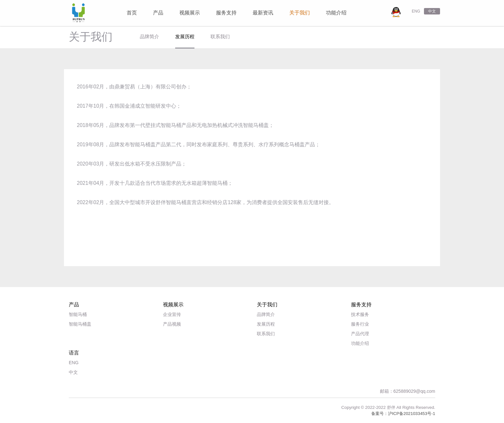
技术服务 (360, 314)
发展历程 (185, 36)
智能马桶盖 (80, 324)
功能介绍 (360, 343)
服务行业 (360, 324)
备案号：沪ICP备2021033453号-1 (403, 414)
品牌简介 (149, 36)
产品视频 (172, 324)
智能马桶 (78, 314)
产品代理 (360, 334)
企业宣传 (172, 314)
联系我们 (220, 36)
